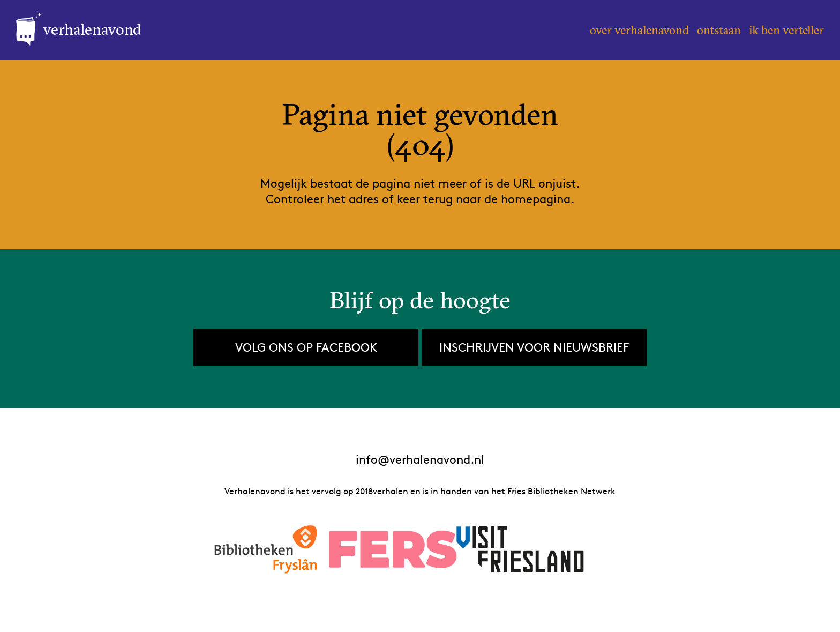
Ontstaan (719, 30)
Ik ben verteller (786, 30)
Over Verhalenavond (639, 30)
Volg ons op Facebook (306, 347)
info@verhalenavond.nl (420, 459)
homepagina (536, 198)
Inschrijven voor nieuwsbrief (534, 347)
